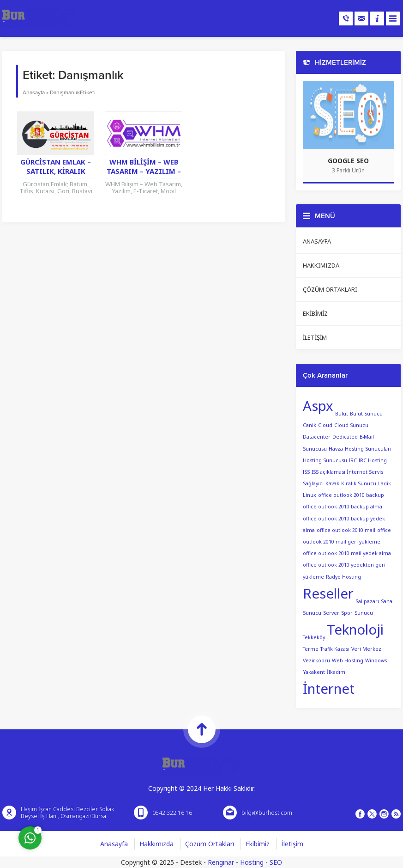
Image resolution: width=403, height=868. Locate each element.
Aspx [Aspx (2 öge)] (318, 406)
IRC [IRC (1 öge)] (353, 460)
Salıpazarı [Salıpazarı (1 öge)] (367, 601)
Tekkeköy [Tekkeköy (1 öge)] (314, 637)
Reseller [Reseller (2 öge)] (328, 593)
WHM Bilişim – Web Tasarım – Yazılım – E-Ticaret (144, 171)
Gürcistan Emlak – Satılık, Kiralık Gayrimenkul (56, 171)
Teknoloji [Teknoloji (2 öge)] (355, 630)
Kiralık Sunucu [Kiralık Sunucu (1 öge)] (359, 483)
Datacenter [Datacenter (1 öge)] (317, 437)
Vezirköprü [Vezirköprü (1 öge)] (316, 660)
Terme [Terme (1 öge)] (311, 649)
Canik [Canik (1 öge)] (310, 425)
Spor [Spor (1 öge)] (347, 613)
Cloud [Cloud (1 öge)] (325, 425)
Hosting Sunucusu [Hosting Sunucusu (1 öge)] (325, 460)
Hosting (252, 862)
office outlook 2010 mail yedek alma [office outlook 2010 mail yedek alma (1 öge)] (347, 553)
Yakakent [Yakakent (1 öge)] (314, 672)
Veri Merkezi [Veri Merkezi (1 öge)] (367, 649)
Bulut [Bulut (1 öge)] (342, 414)
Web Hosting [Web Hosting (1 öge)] (348, 660)
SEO (276, 862)
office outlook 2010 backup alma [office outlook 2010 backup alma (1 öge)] (343, 507)
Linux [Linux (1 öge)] (310, 495)
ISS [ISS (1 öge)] (306, 472)
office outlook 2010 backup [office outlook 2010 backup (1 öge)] (351, 495)
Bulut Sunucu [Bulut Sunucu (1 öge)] (366, 414)
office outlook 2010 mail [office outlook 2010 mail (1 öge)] (346, 530)
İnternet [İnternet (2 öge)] (329, 689)
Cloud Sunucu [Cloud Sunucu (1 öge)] (351, 425)
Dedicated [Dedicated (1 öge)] (345, 437)
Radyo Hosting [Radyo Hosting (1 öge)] (343, 577)
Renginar (221, 862)
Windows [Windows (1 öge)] (376, 660)
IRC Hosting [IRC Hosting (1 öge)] (373, 460)
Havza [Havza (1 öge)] (336, 449)
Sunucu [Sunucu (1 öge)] (364, 613)
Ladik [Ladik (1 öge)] (385, 483)
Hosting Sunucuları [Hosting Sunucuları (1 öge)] (368, 449)
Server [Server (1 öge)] (331, 613)
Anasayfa (34, 92)
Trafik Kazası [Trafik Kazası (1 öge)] (335, 649)
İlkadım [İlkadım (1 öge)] (336, 672)
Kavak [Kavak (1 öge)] (332, 483)
